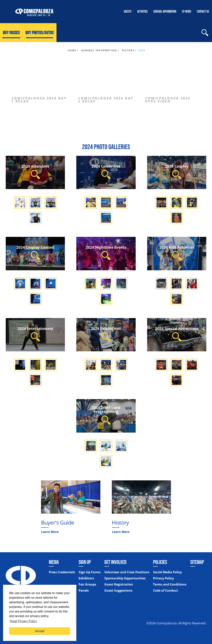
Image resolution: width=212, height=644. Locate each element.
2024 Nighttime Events (106, 252)
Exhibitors (86, 578)
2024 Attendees (35, 171)
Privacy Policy (163, 578)
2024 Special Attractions (177, 334)
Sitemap (197, 562)
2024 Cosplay (177, 171)
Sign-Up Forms (90, 572)
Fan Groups (87, 585)
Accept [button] (40, 631)
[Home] (34, 12)
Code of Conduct (165, 591)
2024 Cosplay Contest (35, 252)
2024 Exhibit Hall (106, 334)
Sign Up (85, 562)
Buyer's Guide (58, 522)
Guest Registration (119, 585)
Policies (160, 562)
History (120, 522)
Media (54, 562)
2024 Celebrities (106, 171)
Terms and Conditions (170, 585)
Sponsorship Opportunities (125, 578)
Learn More (50, 532)
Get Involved (115, 562)
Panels (84, 591)
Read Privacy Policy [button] (23, 621)
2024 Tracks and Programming (106, 415)
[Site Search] (205, 33)
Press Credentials (62, 572)
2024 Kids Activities (177, 252)
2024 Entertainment (35, 334)
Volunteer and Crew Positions (127, 572)
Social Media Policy (167, 572)
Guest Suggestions (118, 591)
